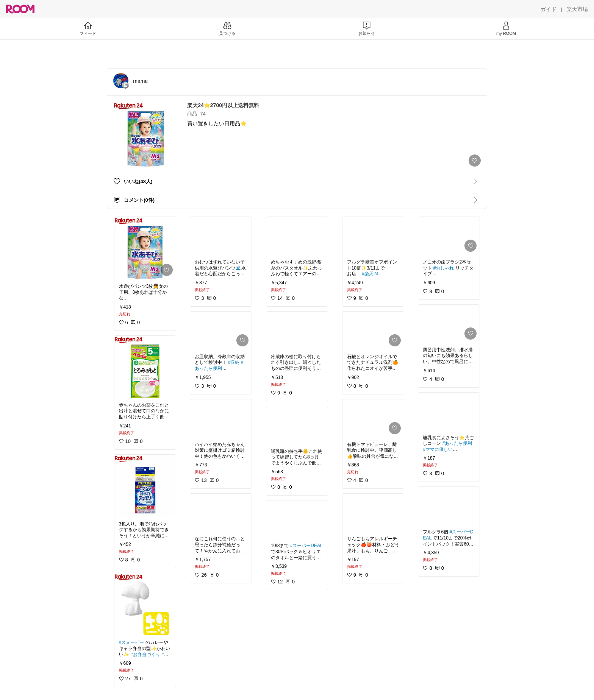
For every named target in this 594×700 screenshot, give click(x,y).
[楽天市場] (577, 9)
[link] (145, 248)
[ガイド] (549, 9)
